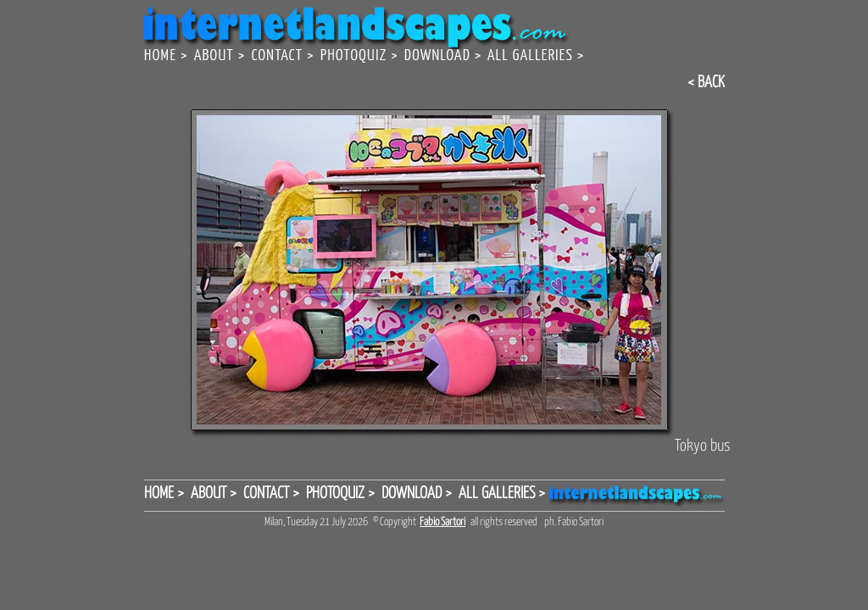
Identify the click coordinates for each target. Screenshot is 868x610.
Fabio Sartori (442, 522)
